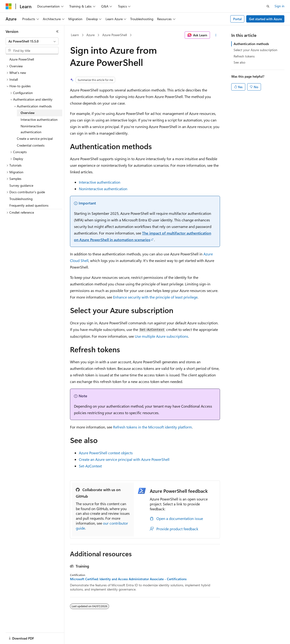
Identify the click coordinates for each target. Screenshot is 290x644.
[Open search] (268, 6)
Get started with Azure (265, 19)
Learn (75, 35)
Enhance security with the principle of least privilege (155, 297)
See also (239, 62)
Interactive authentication (100, 182)
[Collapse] (57, 31)
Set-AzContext (90, 466)
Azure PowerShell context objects (106, 453)
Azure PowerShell (115, 35)
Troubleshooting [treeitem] (21, 199)
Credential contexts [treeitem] (31, 145)
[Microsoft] (9, 6)
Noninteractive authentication (103, 189)
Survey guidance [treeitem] (21, 185)
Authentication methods (251, 44)
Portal (237, 19)
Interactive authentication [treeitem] (39, 119)
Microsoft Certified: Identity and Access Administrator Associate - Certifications (128, 579)
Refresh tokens (244, 56)
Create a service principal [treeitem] (35, 138)
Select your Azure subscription (255, 50)
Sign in (279, 6)
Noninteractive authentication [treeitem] (31, 129)
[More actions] (216, 35)
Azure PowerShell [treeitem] (22, 59)
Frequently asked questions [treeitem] (29, 205)
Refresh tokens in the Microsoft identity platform (152, 427)
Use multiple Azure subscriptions (162, 336)
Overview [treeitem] (28, 113)
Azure (90, 35)
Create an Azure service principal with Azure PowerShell (124, 459)
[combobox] (32, 41)
